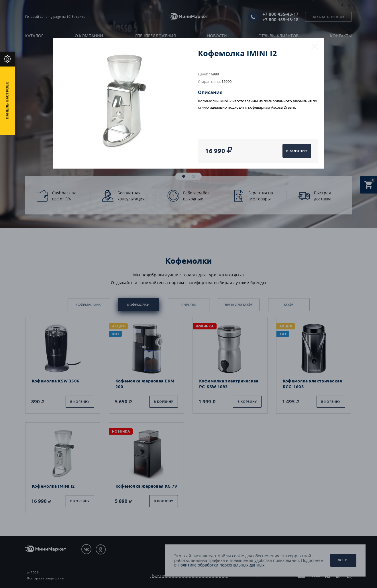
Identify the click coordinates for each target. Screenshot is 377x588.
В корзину (297, 151)
